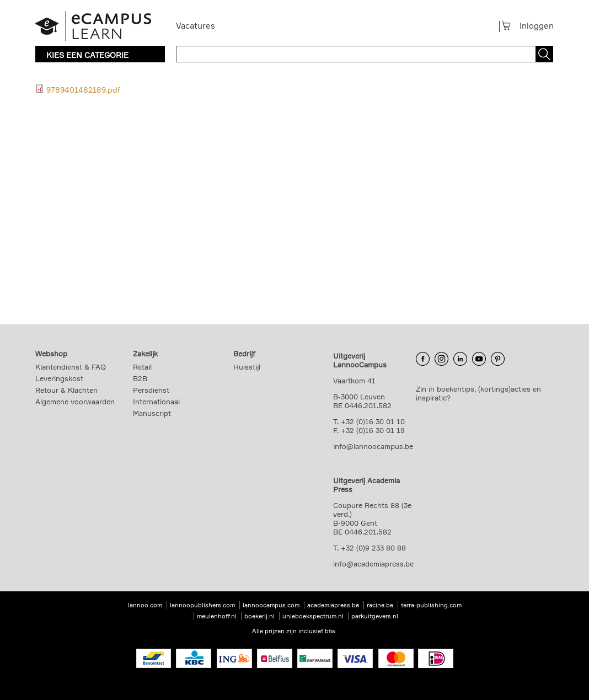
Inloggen (537, 26)
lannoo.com (145, 605)
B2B (140, 378)
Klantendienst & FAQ (71, 367)
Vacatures (196, 26)
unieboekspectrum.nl (313, 616)
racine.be (380, 605)
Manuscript (152, 413)
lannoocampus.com (271, 605)
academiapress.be (333, 605)
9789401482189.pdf (83, 90)
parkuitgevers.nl (375, 616)
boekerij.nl (259, 616)
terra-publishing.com (431, 605)
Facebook (423, 359)
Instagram (441, 359)
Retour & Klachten (66, 390)
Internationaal (156, 402)
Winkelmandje (511, 25)
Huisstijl (247, 367)
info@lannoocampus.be (373, 446)
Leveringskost (59, 378)
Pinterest (498, 359)
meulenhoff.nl (217, 616)
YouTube (479, 359)
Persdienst (151, 390)
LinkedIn (460, 359)
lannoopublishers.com (202, 605)
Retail (142, 367)
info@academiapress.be (373, 564)
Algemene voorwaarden (75, 402)
